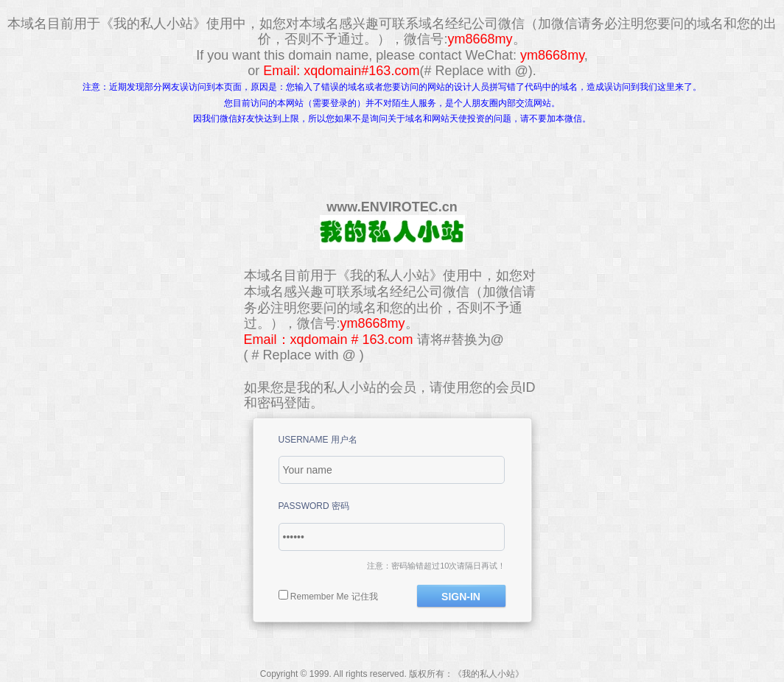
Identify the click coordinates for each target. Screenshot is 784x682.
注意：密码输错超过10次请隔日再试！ (436, 566)
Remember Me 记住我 (334, 597)
